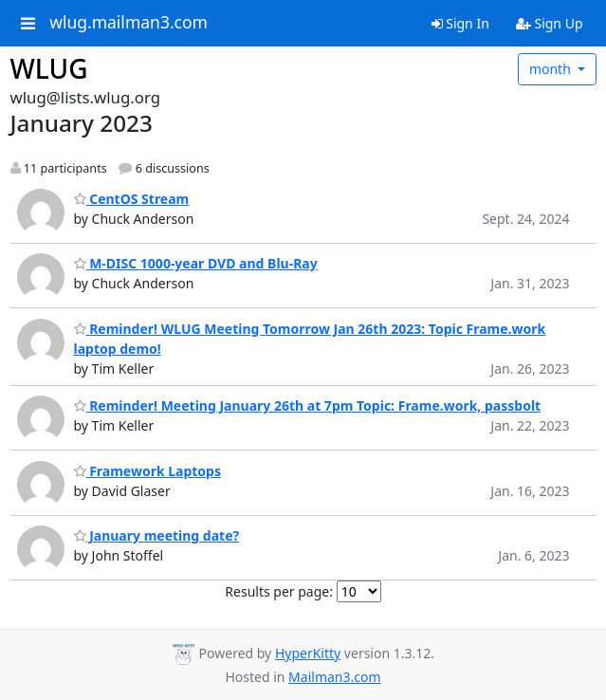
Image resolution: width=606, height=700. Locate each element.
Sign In (460, 23)
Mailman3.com (334, 677)
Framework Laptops (148, 471)
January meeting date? (157, 535)
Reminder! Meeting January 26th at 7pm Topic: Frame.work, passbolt (308, 405)
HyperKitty (308, 653)
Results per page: (279, 591)
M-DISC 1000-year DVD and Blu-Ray (196, 263)
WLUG (49, 68)
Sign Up (550, 23)
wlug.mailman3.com (129, 23)
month (552, 69)
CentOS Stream (132, 199)
